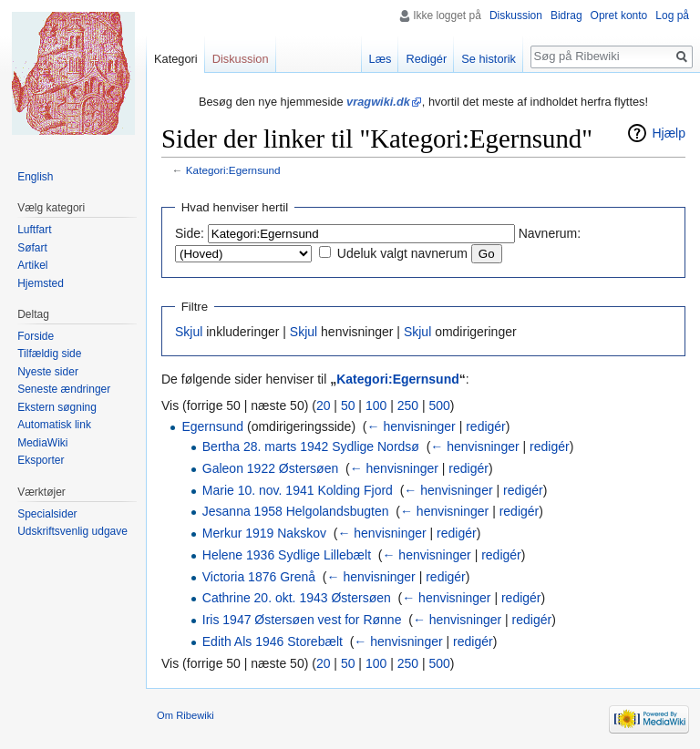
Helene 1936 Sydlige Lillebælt (287, 555)
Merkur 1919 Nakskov (264, 533)
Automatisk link (54, 425)
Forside (36, 336)
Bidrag (566, 15)
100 (376, 405)
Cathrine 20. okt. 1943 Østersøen (297, 598)
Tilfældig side (49, 354)
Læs (381, 59)
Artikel (32, 265)
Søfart (32, 248)
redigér (486, 426)
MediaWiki (42, 443)
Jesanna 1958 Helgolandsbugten (296, 511)
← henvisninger (412, 426)
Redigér (426, 59)
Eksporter (41, 460)
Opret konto (619, 15)
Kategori (176, 59)
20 (324, 405)
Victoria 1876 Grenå (259, 577)
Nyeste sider (48, 372)
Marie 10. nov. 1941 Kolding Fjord (298, 490)
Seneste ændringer (64, 389)
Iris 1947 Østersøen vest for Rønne (302, 620)
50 (348, 405)
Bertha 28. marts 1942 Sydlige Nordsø (311, 446)
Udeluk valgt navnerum (402, 253)
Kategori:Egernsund (233, 170)
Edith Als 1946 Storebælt (273, 641)
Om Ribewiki (185, 715)
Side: (190, 233)
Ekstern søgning (57, 407)
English (35, 177)
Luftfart (34, 230)
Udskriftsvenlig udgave (72, 531)
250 (408, 405)
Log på (672, 15)
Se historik (489, 59)
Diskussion (516, 15)
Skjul (189, 332)
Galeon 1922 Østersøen (270, 468)
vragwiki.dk (378, 102)
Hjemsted (41, 283)
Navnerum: (550, 233)
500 (439, 405)
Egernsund (212, 426)
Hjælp (669, 133)
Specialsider (47, 514)
